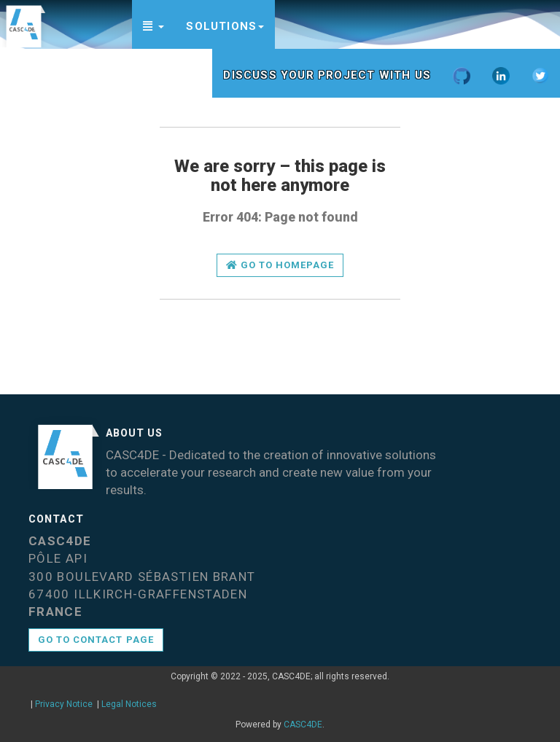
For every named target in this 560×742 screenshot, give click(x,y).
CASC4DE (303, 725)
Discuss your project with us (327, 75)
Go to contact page (96, 640)
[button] (153, 24)
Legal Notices (129, 704)
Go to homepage (280, 265)
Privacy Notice (64, 704)
